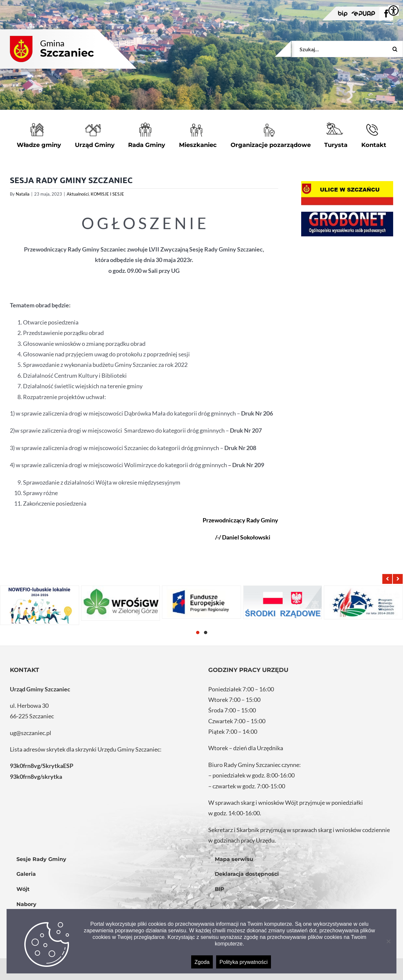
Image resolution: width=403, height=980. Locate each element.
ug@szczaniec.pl (31, 733)
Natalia (23, 194)
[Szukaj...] (347, 49)
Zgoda (202, 962)
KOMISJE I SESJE (107, 194)
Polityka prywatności (244, 962)
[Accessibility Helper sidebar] (393, 11)
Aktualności (78, 194)
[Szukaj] (395, 49)
